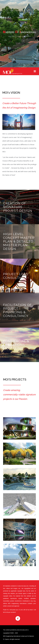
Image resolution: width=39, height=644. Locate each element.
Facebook (18, 618)
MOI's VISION (11, 93)
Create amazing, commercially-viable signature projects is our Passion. (19, 395)
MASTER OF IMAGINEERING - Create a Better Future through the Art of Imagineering (19, 34)
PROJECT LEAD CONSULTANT (16, 276)
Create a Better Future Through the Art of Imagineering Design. (19, 105)
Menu (35, 71)
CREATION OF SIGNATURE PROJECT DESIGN (18, 207)
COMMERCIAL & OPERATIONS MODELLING (16, 345)
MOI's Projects (15, 380)
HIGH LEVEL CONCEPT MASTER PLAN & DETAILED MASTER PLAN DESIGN (19, 241)
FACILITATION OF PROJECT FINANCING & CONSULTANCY (17, 310)
